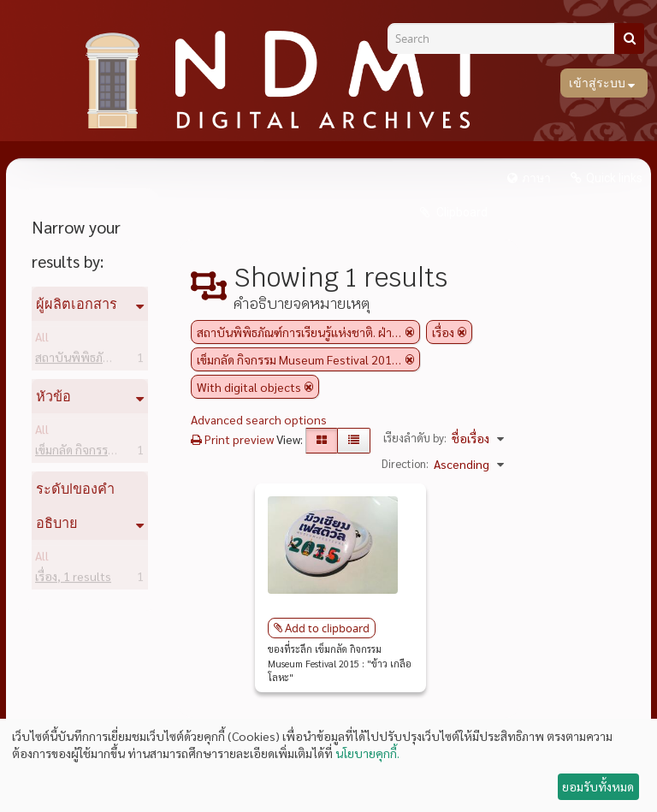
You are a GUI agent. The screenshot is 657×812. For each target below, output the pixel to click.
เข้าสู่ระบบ (598, 83)
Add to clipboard (327, 628)
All (42, 340)
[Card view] (322, 441)
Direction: (405, 463)
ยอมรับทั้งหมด (598, 786)
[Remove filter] (410, 332)
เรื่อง (73, 579)
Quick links (614, 178)
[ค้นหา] (629, 39)
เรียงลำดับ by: (415, 438)
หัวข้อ (53, 396)
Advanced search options (259, 419)
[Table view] (354, 441)
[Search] (507, 39)
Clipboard (461, 212)
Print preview (232, 439)
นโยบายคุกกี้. (367, 753)
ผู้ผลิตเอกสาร (77, 304)
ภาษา (536, 178)
